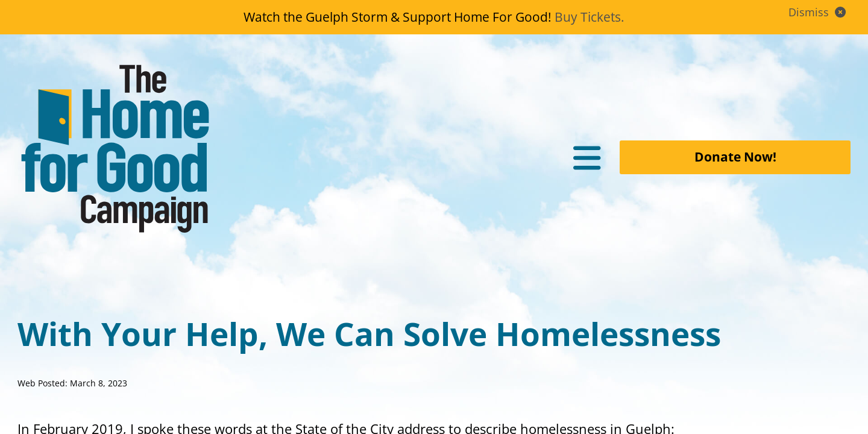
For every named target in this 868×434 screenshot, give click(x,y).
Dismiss (819, 12)
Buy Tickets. (590, 17)
